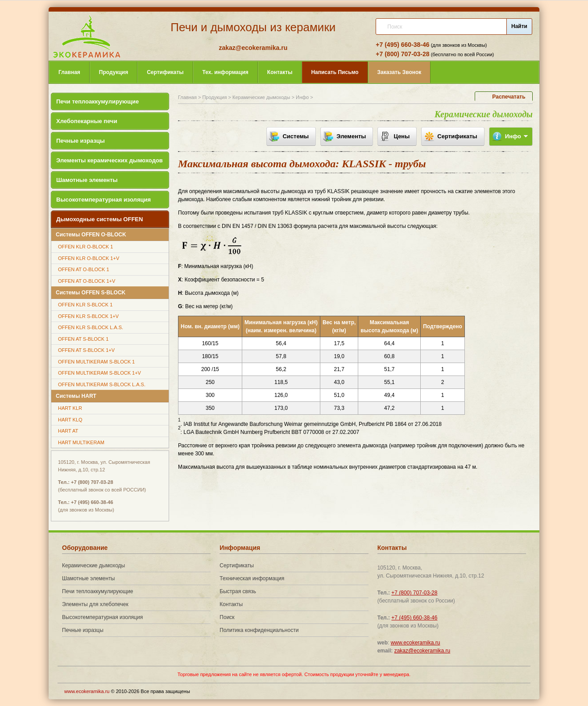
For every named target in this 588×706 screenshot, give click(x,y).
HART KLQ (70, 420)
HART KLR (70, 408)
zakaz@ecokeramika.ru (253, 48)
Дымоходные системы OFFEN (99, 219)
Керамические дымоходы (261, 97)
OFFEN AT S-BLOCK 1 (83, 339)
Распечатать (509, 97)
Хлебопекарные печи (87, 121)
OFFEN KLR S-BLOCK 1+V (88, 316)
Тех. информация (226, 72)
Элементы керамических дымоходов (110, 160)
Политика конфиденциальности (259, 630)
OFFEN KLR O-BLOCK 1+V (89, 258)
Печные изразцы (81, 141)
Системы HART (76, 396)
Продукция (114, 72)
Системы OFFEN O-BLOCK (91, 235)
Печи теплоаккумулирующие (97, 101)
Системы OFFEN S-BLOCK (91, 293)
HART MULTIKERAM (81, 442)
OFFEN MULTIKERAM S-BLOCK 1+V (99, 373)
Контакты (280, 72)
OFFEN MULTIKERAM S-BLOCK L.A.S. (102, 384)
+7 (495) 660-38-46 (402, 45)
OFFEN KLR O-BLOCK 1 (85, 247)
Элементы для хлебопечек (95, 604)
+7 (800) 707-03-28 (402, 54)
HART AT (68, 431)
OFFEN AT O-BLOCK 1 (84, 269)
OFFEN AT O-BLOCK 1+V (87, 281)
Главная (69, 72)
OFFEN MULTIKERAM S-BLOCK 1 (96, 362)
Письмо (335, 72)
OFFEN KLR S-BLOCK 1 (85, 305)
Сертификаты (165, 72)
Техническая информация (252, 578)
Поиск (227, 617)
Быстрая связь (238, 591)
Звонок (400, 72)
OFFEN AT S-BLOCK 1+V (86, 350)
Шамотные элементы (87, 180)
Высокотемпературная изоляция (104, 200)
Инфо (302, 97)
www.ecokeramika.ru (416, 643)
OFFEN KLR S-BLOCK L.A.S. (91, 327)
